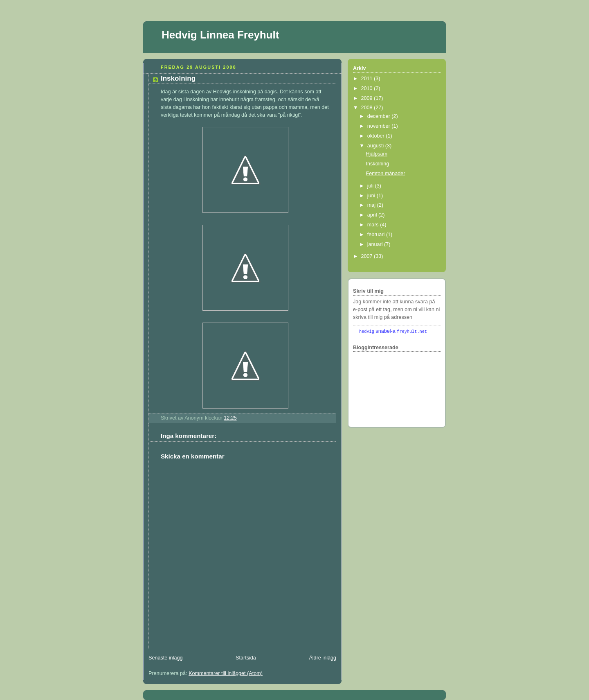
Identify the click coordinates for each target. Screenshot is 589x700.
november (380, 126)
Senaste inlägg (165, 658)
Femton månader (386, 174)
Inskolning (178, 78)
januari (376, 244)
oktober (377, 136)
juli (371, 186)
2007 (368, 256)
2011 (368, 79)
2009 (368, 98)
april (373, 215)
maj (372, 205)
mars (374, 225)
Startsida (246, 658)
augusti (376, 146)
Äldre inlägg (323, 658)
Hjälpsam (377, 154)
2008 (368, 108)
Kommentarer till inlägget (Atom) (226, 673)
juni (372, 196)
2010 (368, 88)
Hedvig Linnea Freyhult (220, 35)
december (380, 116)
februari (377, 235)
